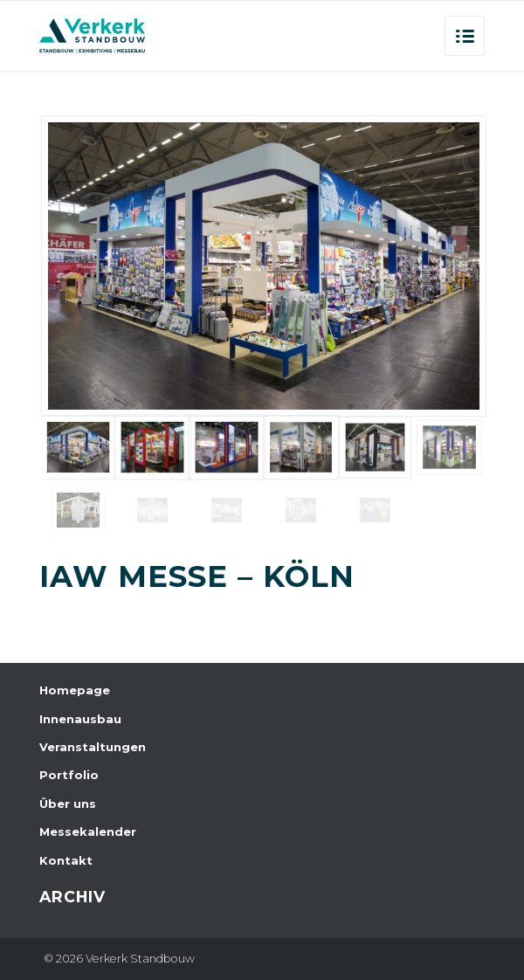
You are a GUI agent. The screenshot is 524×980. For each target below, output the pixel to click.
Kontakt (66, 860)
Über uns (68, 804)
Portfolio (69, 775)
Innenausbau (80, 719)
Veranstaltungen (93, 747)
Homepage (75, 690)
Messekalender (88, 832)
